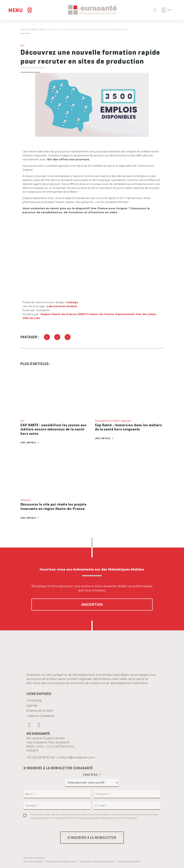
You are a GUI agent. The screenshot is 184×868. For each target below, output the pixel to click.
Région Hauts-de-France (58, 314)
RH (42, 29)
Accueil (25, 29)
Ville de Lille (31, 318)
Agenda (32, 705)
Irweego (72, 302)
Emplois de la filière (40, 711)
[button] (154, 10)
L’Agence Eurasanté (40, 716)
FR (171, 10)
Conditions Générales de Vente (97, 861)
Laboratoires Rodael (62, 306)
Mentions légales (33, 861)
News (35, 29)
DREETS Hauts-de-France (96, 314)
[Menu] (21, 10)
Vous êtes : (92, 775)
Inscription (92, 605)
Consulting (34, 700)
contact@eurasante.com (76, 757)
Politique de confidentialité (61, 861)
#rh (22, 46)
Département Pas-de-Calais (136, 314)
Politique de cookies (129, 861)
